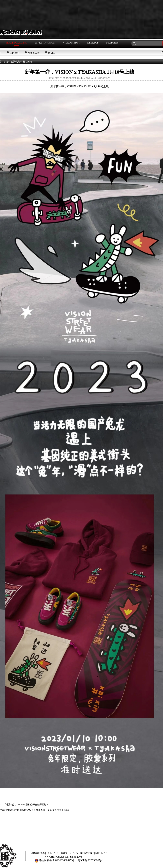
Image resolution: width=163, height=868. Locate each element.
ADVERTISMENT (83, 853)
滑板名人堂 (34, 53)
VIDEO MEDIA (71, 43)
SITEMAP (101, 853)
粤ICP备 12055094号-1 (91, 860)
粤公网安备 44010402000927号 (55, 860)
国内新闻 (15, 53)
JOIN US (66, 853)
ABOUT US (38, 853)
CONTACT (53, 853)
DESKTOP (93, 43)
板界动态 (15, 62)
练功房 (52, 53)
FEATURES (112, 43)
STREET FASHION (45, 43)
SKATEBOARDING (16, 43)
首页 (6, 62)
